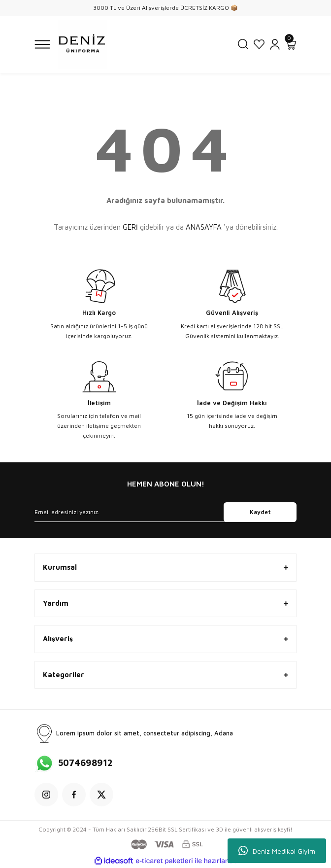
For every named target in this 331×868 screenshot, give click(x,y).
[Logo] (83, 44)
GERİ (130, 227)
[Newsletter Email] (165, 512)
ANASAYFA (204, 227)
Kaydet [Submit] (260, 512)
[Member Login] (275, 44)
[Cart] (291, 44)
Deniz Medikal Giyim (277, 851)
